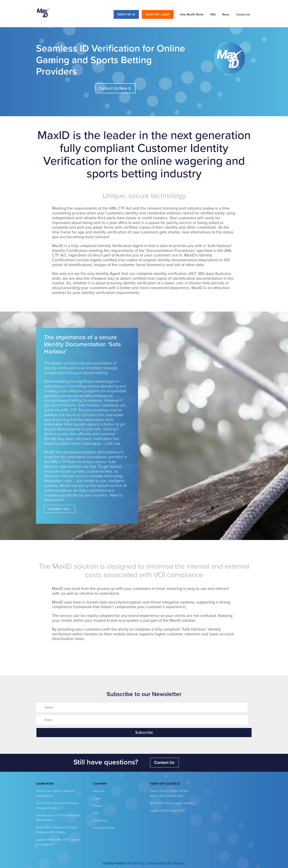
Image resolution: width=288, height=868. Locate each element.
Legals (97, 798)
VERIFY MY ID (126, 15)
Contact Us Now (113, 88)
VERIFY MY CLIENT (158, 15)
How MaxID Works (192, 15)
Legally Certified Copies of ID (168, 811)
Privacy (97, 806)
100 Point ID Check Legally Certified (172, 803)
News (226, 15)
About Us (99, 791)
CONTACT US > (59, 509)
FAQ (213, 15)
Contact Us (243, 15)
